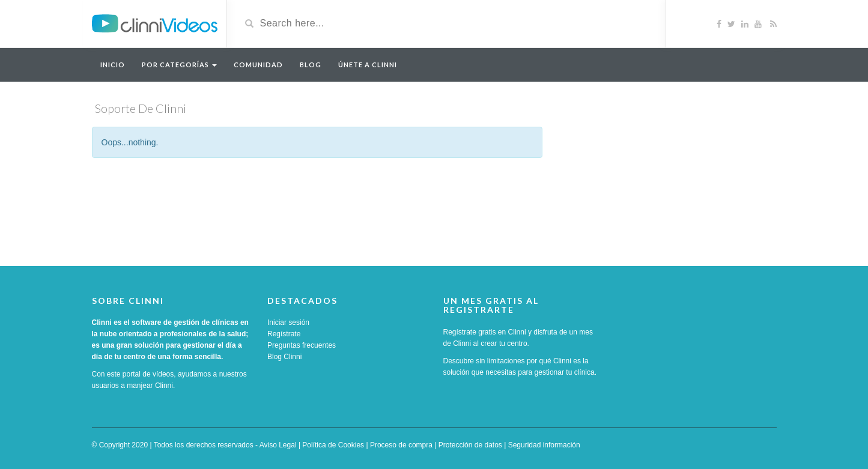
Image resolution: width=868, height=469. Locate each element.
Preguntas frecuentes (302, 345)
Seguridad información (544, 445)
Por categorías (179, 65)
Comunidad (258, 65)
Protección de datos (470, 445)
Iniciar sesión (288, 322)
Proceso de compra (401, 445)
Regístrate (284, 334)
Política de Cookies (333, 445)
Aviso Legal (278, 445)
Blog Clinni (284, 357)
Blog (311, 65)
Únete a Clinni (368, 65)
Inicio (113, 65)
